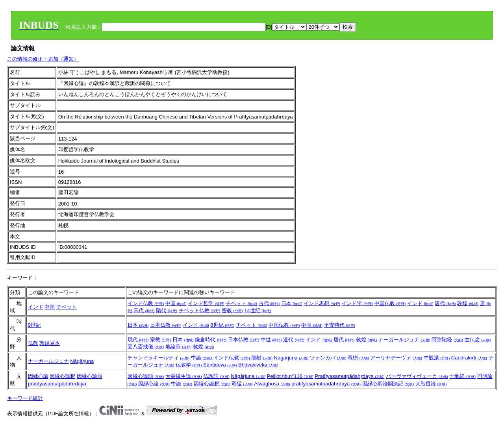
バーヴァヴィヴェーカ (417, 376)
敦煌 (468, 303)
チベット (67, 307)
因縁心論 (38, 376)
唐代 (445, 303)
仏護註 (216, 376)
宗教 (161, 340)
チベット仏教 (200, 310)
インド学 (357, 303)
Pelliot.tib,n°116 (290, 376)
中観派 (437, 358)
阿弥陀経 (447, 340)
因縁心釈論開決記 (388, 384)
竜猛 (242, 384)
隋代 (167, 310)
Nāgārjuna (82, 361)
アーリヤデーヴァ (396, 358)
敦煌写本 (50, 343)
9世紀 (34, 325)
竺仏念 (478, 340)
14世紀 (258, 310)
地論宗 (179, 347)
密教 (232, 310)
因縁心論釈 (62, 376)
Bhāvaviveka (258, 365)
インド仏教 (146, 303)
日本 (292, 303)
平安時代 (340, 325)
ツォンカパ (328, 358)
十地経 (462, 376)
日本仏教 (166, 325)
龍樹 (262, 358)
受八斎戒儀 (146, 347)
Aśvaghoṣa (272, 384)
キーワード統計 (25, 398)
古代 (269, 303)
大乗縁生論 (184, 376)
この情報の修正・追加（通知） (43, 59)
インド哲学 (206, 303)
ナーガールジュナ (404, 340)
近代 (294, 340)
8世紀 (222, 325)
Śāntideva (220, 365)
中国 (50, 307)
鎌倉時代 (211, 340)
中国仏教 (390, 303)
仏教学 (189, 365)
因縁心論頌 (90, 376)
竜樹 (358, 358)
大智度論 (431, 384)
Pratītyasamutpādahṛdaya (349, 376)
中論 (202, 358)
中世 (271, 340)
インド (36, 307)
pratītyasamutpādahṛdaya (57, 384)
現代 (138, 340)
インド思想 (322, 303)
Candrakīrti (469, 358)
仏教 (33, 343)
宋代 (144, 310)
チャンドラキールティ (159, 358)
